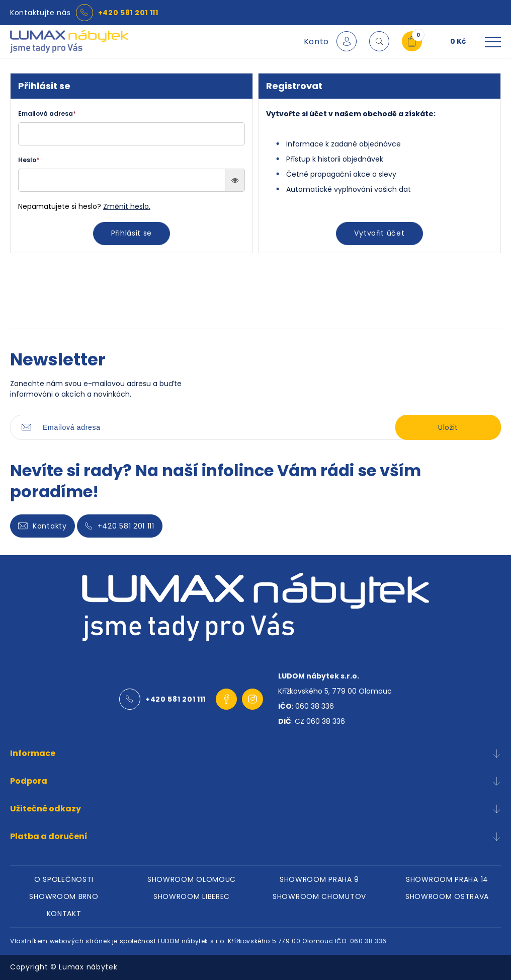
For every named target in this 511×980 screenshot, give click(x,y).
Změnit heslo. (127, 206)
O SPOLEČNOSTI (64, 879)
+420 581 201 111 (128, 13)
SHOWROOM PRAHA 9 (319, 879)
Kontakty (42, 526)
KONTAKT (64, 914)
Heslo (29, 160)
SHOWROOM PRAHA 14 (447, 879)
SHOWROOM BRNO (64, 896)
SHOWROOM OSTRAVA (447, 896)
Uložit (448, 427)
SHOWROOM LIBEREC (192, 896)
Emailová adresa (47, 114)
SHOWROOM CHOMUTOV (319, 896)
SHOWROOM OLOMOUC (192, 879)
